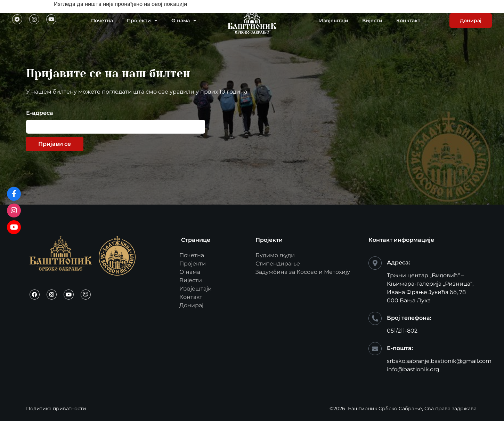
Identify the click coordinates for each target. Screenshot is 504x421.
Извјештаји (334, 21)
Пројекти (142, 21)
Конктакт (408, 21)
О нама (184, 21)
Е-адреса (40, 113)
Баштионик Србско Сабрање (385, 408)
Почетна (102, 21)
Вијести (372, 21)
